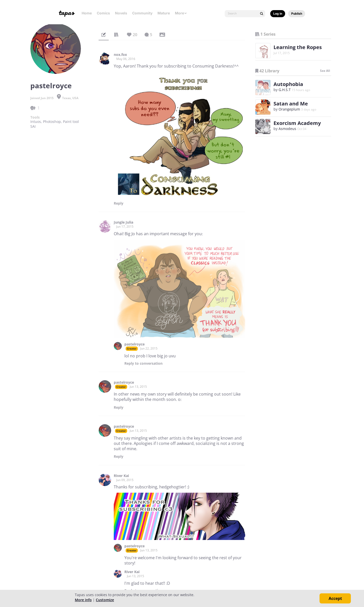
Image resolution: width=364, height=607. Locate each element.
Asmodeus (287, 129)
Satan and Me (291, 104)
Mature (164, 13)
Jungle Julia (123, 222)
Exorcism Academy (297, 123)
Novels (121, 13)
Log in (278, 14)
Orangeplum (289, 109)
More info (83, 600)
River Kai (121, 476)
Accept (335, 598)
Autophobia (288, 84)
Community (142, 13)
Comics (103, 13)
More (181, 13)
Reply (119, 203)
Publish (297, 14)
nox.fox (120, 55)
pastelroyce (134, 344)
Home (87, 13)
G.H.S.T (285, 90)
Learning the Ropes (298, 47)
